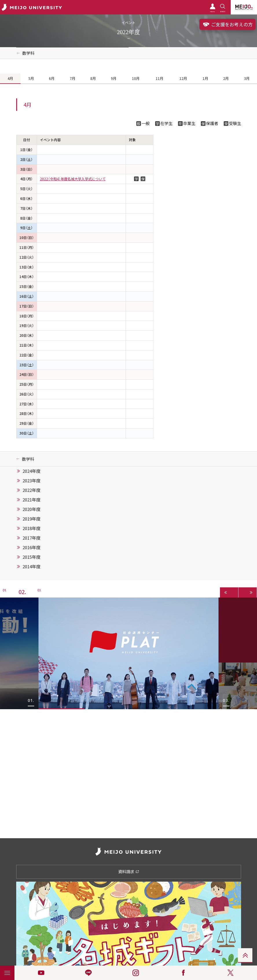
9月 (114, 78)
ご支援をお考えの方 (227, 24)
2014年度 (32, 567)
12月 (183, 78)
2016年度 (32, 547)
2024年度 (32, 471)
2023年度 (32, 481)
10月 (136, 78)
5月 (31, 78)
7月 (72, 78)
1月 (205, 78)
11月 (159, 78)
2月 (226, 78)
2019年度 (32, 519)
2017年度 (32, 538)
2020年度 (32, 509)
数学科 (28, 53)
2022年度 (32, 490)
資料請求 (129, 871)
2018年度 (32, 528)
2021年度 (32, 500)
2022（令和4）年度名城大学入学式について (73, 179)
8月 (93, 78)
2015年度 (32, 557)
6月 (52, 78)
